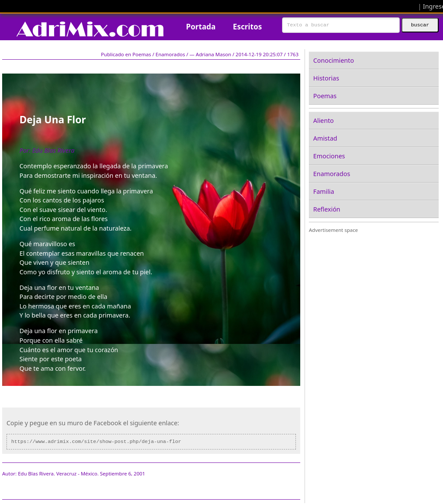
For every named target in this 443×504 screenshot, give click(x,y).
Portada (201, 27)
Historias (326, 78)
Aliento (324, 120)
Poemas (325, 96)
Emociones (329, 156)
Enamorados (332, 174)
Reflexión (327, 209)
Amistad (325, 138)
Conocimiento (334, 60)
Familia (324, 191)
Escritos (247, 27)
